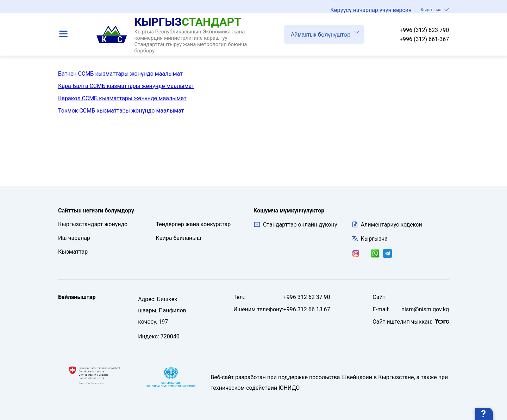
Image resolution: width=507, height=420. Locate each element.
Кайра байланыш (179, 238)
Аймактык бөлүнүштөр (325, 37)
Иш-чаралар (74, 238)
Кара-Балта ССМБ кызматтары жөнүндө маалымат (126, 86)
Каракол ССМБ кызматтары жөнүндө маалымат (122, 98)
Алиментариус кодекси (392, 225)
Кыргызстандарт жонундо (93, 224)
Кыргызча (435, 11)
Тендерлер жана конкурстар (193, 224)
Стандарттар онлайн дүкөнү (295, 224)
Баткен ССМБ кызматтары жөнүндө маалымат (120, 74)
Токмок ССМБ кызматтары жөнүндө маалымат (121, 111)
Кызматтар (73, 252)
